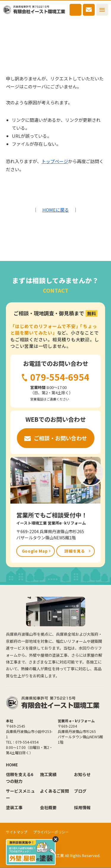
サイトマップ (17, 832)
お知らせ (82, 774)
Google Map (35, 551)
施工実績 (48, 774)
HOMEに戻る (56, 210)
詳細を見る (75, 551)
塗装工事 (14, 807)
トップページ (55, 161)
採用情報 (82, 807)
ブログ (80, 791)
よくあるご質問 (54, 791)
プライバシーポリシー (51, 832)
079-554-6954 (75, 10)
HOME (11, 25)
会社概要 (48, 807)
